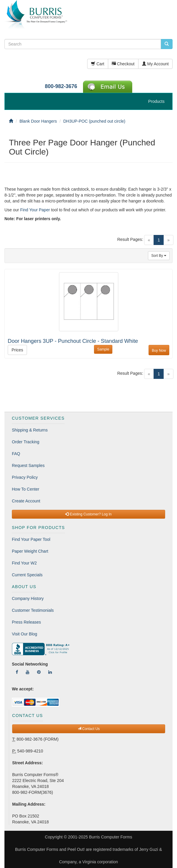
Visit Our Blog (24, 634)
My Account (155, 64)
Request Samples (28, 465)
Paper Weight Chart (30, 551)
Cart (98, 64)
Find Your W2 (24, 563)
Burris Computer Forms (110, 837)
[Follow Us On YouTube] (28, 672)
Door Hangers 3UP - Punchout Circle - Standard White (73, 341)
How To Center (25, 489)
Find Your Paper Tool (31, 539)
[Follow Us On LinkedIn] (50, 672)
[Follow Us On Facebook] (17, 672)
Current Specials (27, 575)
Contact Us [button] (89, 729)
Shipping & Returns (30, 430)
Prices (17, 350)
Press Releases (26, 622)
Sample (103, 349)
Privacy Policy (25, 477)
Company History (28, 598)
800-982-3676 (61, 86)
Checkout (123, 64)
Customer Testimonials (33, 610)
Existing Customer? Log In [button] (88, 514)
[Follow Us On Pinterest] (39, 672)
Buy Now (159, 351)
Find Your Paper (35, 210)
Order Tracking (26, 442)
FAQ (16, 454)
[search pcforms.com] (167, 44)
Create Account (26, 501)
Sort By (159, 256)
